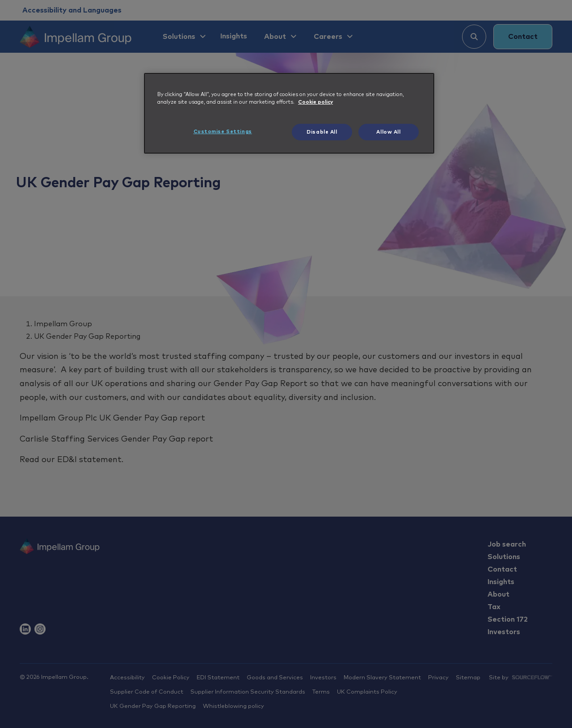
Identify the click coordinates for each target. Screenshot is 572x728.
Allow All (388, 132)
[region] (289, 114)
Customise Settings (223, 132)
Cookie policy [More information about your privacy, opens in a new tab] (315, 102)
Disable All (322, 132)
